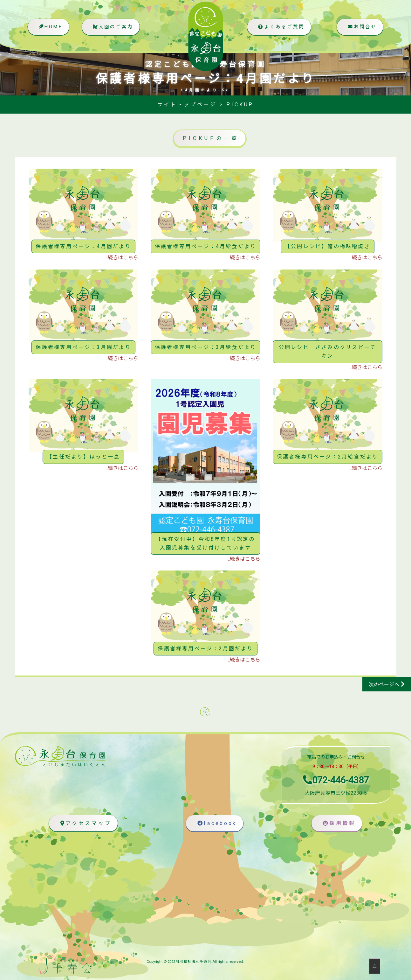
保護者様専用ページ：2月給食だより (328, 457)
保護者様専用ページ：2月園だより (205, 649)
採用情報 (338, 823)
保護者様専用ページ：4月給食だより (205, 246)
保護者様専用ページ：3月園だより (83, 347)
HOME (50, 27)
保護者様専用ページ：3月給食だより (205, 347)
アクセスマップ (84, 823)
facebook (216, 823)
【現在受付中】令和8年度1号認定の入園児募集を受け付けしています (205, 543)
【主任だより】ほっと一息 (83, 457)
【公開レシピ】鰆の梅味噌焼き (328, 246)
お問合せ (361, 27)
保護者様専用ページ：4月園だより (83, 246)
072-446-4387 (336, 780)
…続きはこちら (121, 258)
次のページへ (384, 685)
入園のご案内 (112, 27)
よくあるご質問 (280, 27)
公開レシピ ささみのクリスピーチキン (328, 352)
